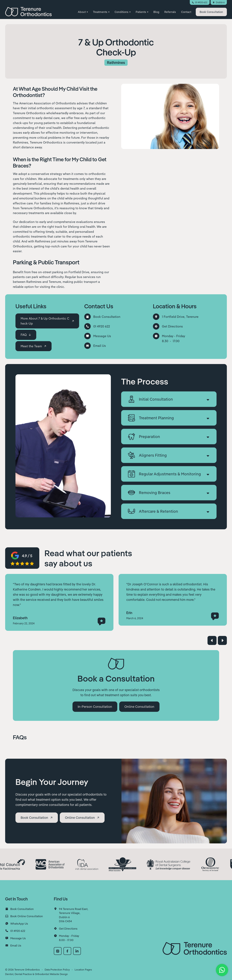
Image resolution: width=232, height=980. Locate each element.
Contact (186, 12)
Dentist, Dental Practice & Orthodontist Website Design (36, 974)
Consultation (211, 12)
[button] (83, 12)
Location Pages (83, 970)
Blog (156, 12)
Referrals (170, 12)
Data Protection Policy (57, 970)
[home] (28, 12)
